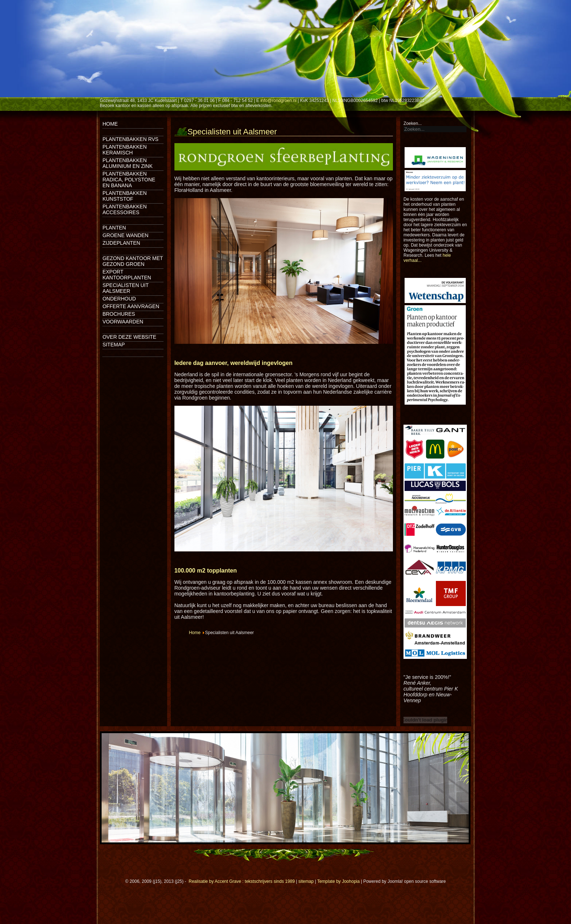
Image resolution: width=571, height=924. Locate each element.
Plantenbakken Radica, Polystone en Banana (129, 180)
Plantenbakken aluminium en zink (127, 163)
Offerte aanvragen (131, 306)
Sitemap (113, 345)
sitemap (306, 881)
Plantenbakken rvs (130, 139)
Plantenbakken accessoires (124, 209)
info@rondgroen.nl (278, 101)
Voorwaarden (123, 322)
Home (110, 124)
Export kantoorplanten (127, 275)
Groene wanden (125, 235)
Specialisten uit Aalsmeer (125, 288)
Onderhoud (119, 299)
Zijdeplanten (121, 243)
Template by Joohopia (338, 881)
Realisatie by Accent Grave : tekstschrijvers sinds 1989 (242, 881)
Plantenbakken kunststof (124, 196)
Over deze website (129, 337)
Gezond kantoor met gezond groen (133, 261)
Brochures (119, 314)
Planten (114, 228)
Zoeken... (413, 123)
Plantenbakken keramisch (124, 150)
